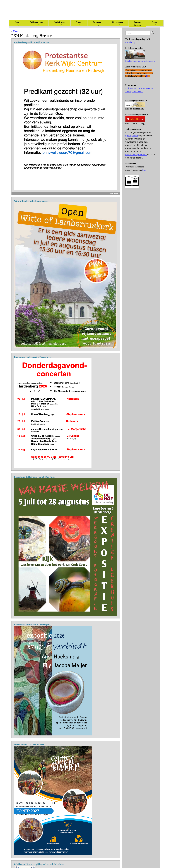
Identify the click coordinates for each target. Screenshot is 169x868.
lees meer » (115, 193)
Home (16, 31)
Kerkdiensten (60, 22)
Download (97, 22)
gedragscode (132, 136)
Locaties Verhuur (137, 24)
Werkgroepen (118, 22)
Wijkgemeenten (37, 22)
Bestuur (79, 22)
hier (144, 170)
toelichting (130, 42)
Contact (155, 22)
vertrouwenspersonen (136, 155)
